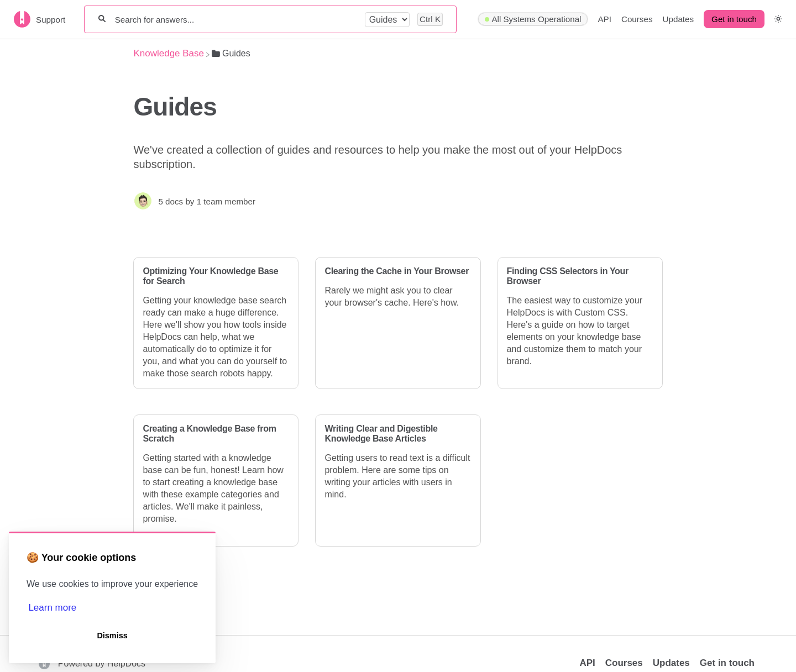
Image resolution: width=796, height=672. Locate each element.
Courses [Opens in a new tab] (624, 663)
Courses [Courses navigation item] (637, 19)
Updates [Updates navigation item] (679, 19)
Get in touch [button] (734, 19)
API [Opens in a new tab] (587, 663)
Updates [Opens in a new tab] (671, 663)
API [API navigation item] (604, 19)
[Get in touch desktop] (734, 19)
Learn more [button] (52, 608)
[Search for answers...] (235, 20)
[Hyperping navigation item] (533, 19)
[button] (778, 19)
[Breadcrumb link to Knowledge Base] (169, 53)
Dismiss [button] (112, 636)
